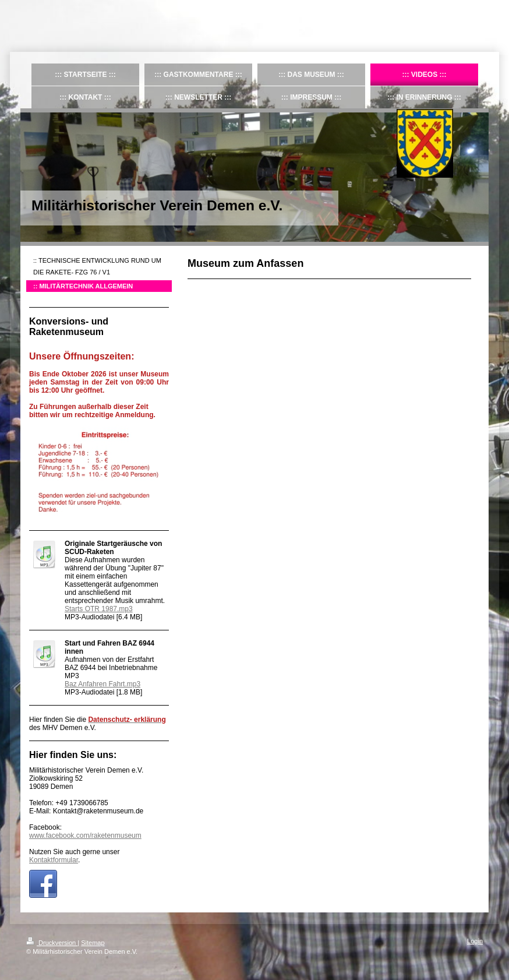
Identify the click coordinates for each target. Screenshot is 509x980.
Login (475, 941)
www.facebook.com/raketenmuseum (85, 836)
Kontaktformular (54, 860)
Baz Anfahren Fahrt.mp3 (102, 684)
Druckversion (52, 943)
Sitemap (93, 943)
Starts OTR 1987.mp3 (99, 609)
